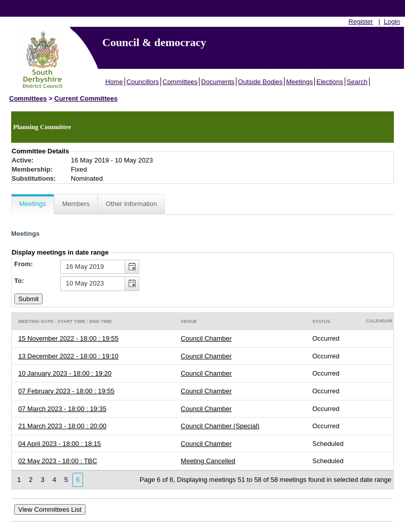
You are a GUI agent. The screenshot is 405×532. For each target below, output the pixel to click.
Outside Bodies (260, 82)
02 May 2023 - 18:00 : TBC (58, 461)
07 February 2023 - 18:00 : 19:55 (66, 391)
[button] (132, 267)
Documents (218, 82)
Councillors (143, 82)
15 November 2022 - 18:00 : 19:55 (68, 338)
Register (360, 22)
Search (357, 82)
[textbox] (100, 267)
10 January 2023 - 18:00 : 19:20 (65, 373)
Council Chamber (206, 338)
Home (114, 82)
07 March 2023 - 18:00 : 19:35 (62, 409)
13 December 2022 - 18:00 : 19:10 (68, 356)
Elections (330, 82)
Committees (180, 82)
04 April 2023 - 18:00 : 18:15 (59, 444)
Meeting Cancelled (208, 461)
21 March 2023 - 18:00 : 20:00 (62, 426)
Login (392, 22)
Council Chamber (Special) (220, 426)
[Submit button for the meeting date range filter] (28, 299)
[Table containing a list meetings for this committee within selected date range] (202, 401)
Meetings (299, 82)
